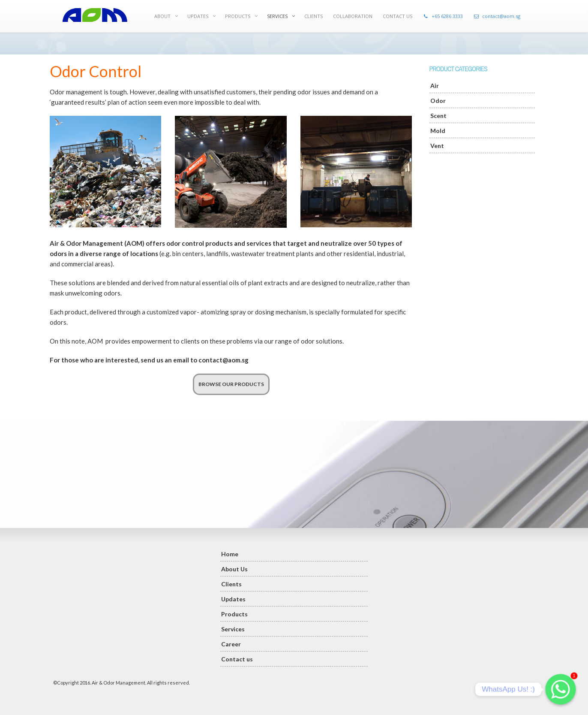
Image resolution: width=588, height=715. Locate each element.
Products (234, 614)
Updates (233, 599)
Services (233, 629)
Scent (438, 116)
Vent (437, 146)
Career (231, 644)
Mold (438, 131)
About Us (234, 569)
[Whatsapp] (561, 689)
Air (435, 86)
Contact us (237, 659)
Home (230, 554)
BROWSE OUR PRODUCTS (231, 384)
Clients (231, 584)
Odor (438, 101)
